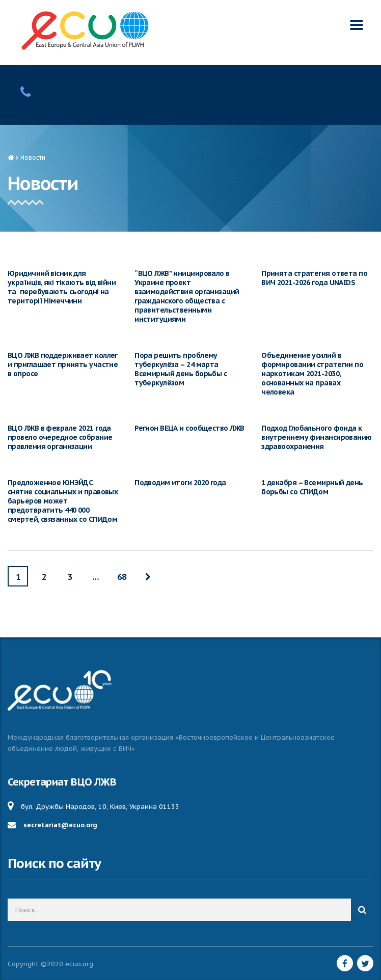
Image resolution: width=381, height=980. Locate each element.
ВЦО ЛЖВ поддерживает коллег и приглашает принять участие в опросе (63, 365)
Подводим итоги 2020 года (180, 483)
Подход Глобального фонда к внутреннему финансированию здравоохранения (316, 437)
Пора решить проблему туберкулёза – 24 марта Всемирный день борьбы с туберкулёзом (181, 369)
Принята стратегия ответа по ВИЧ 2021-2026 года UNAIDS (314, 278)
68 (122, 577)
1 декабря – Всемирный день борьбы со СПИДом (312, 487)
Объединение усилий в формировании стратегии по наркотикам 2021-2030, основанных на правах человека (312, 374)
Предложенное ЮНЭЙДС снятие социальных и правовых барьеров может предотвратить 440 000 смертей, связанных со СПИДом (63, 501)
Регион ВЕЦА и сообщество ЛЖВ (189, 428)
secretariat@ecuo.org (60, 825)
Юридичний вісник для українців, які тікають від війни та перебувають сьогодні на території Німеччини (62, 287)
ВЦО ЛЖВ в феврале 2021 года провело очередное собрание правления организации (60, 437)
